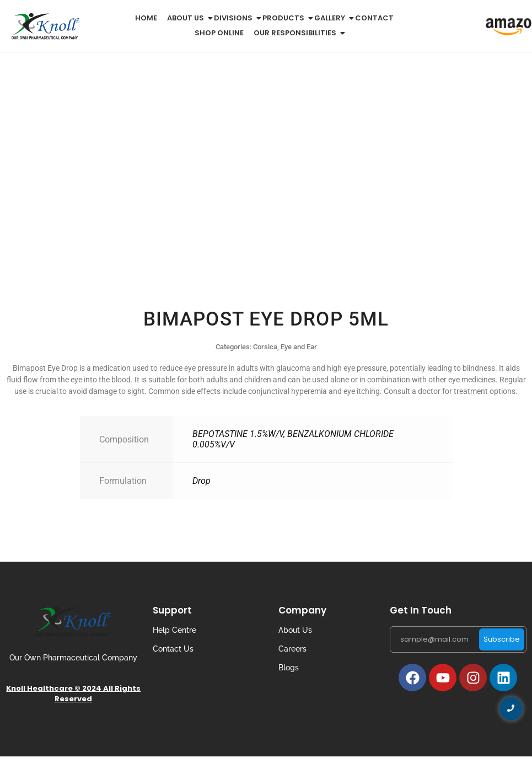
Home (146, 18)
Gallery (332, 18)
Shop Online (219, 33)
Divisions (235, 18)
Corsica (265, 347)
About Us (295, 630)
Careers (292, 649)
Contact (374, 18)
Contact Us (173, 649)
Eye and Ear (299, 347)
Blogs (289, 668)
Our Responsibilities (297, 33)
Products (285, 18)
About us (187, 18)
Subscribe (502, 639)
